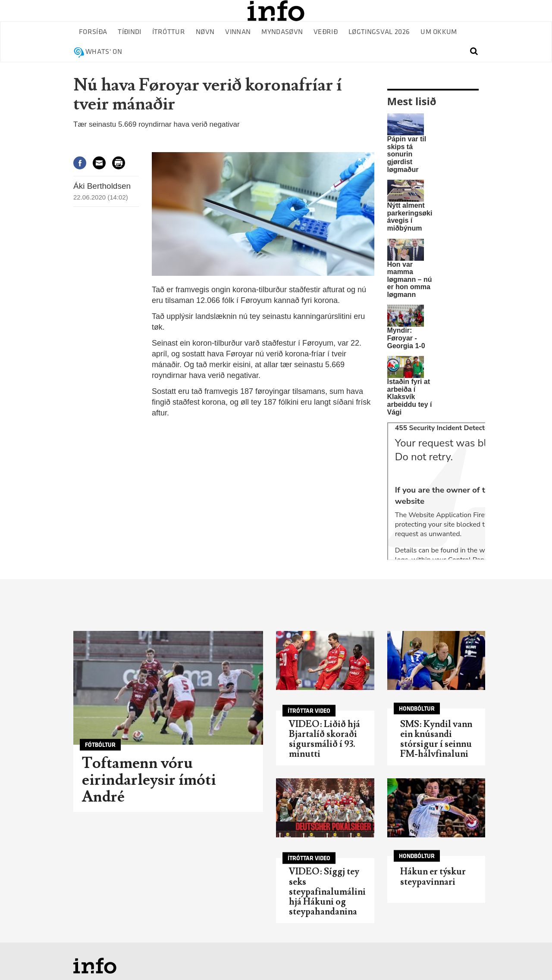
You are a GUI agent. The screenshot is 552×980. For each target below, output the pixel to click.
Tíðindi (129, 32)
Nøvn (205, 32)
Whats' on (104, 52)
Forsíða (93, 32)
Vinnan (238, 32)
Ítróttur (169, 32)
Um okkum (439, 32)
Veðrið (326, 32)
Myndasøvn (282, 32)
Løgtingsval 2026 (379, 32)
